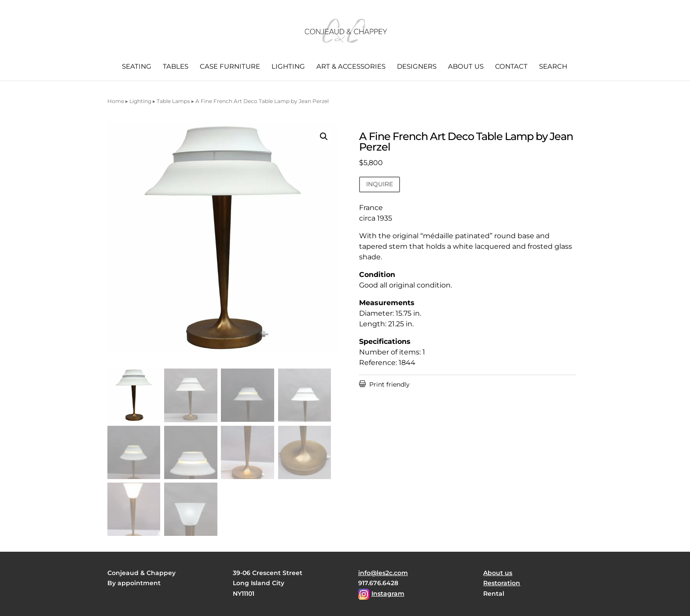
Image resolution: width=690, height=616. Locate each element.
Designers (417, 67)
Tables (176, 67)
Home (116, 101)
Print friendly (384, 384)
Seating (137, 67)
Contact (511, 67)
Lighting (288, 67)
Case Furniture (230, 67)
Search (553, 67)
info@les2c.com (383, 573)
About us (466, 67)
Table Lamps (173, 101)
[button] (324, 136)
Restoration (502, 583)
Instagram (388, 594)
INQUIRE (380, 184)
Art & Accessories (351, 67)
